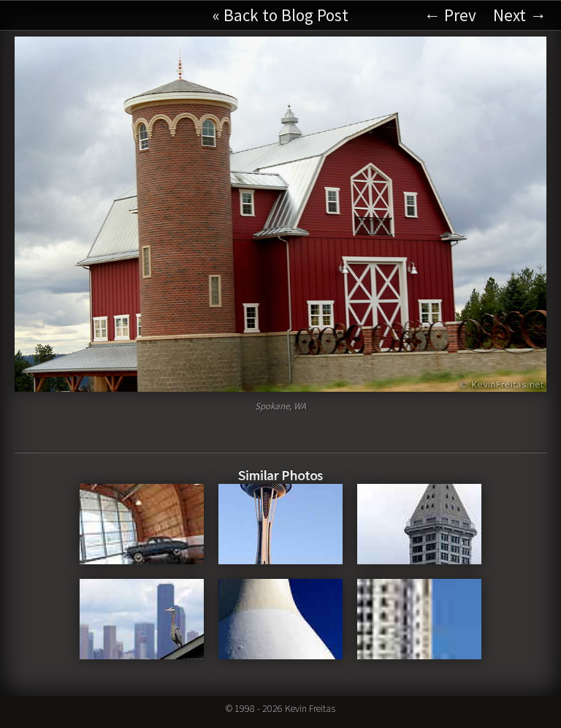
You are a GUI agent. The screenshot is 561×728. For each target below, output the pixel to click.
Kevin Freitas (310, 708)
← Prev (450, 15)
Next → (520, 15)
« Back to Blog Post (280, 15)
